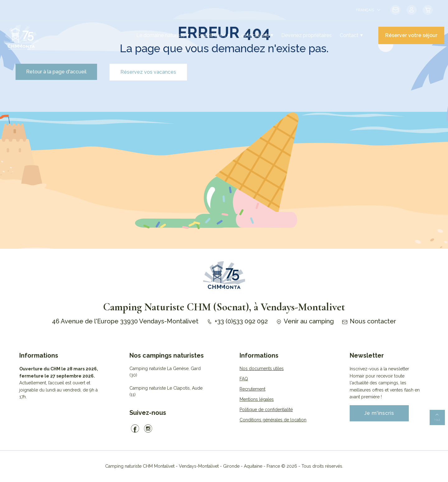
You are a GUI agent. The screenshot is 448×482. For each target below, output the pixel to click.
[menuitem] (368, 10)
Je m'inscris (379, 413)
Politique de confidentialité (266, 410)
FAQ (244, 379)
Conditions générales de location (273, 420)
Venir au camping (305, 321)
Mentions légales (257, 399)
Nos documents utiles (262, 368)
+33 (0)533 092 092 (237, 321)
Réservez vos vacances (148, 72)
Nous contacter (369, 321)
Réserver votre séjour (411, 35)
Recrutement (252, 389)
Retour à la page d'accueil (56, 72)
